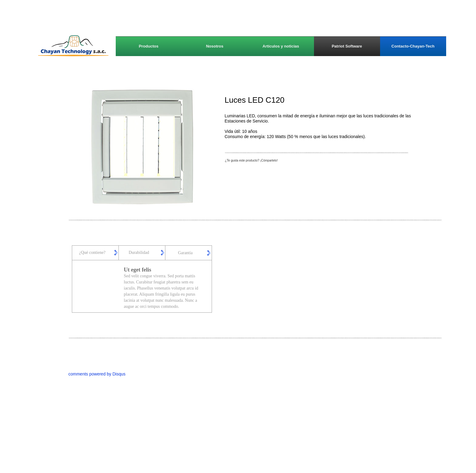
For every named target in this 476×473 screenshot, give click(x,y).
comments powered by (97, 374)
